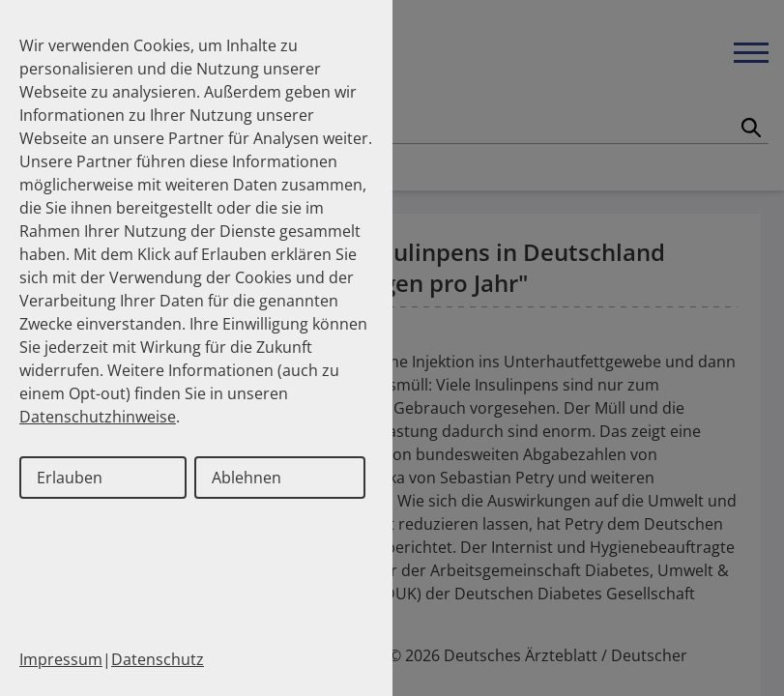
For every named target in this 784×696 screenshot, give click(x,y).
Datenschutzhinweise (98, 417)
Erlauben (70, 478)
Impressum (61, 659)
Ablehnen (247, 478)
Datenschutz (158, 659)
